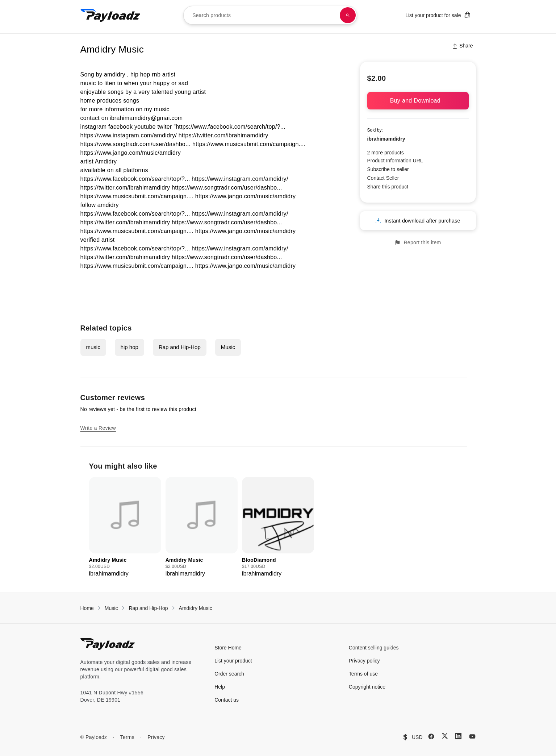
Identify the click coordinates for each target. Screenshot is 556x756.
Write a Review (98, 428)
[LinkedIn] (458, 736)
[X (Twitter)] (445, 736)
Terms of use (363, 674)
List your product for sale (438, 15)
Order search (229, 674)
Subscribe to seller (388, 169)
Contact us (227, 700)
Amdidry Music (196, 608)
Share (462, 46)
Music (228, 347)
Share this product (388, 187)
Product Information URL (395, 161)
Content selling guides (374, 648)
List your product (233, 661)
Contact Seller (383, 178)
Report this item (418, 243)
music (93, 347)
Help (220, 687)
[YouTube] (472, 736)
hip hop (129, 347)
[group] (125, 527)
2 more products (386, 153)
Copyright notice (367, 687)
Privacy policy (364, 661)
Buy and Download (418, 101)
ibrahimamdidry (386, 139)
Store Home (228, 648)
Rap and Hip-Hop (180, 347)
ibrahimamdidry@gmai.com (146, 118)
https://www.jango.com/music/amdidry (131, 153)
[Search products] (348, 15)
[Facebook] (431, 736)
